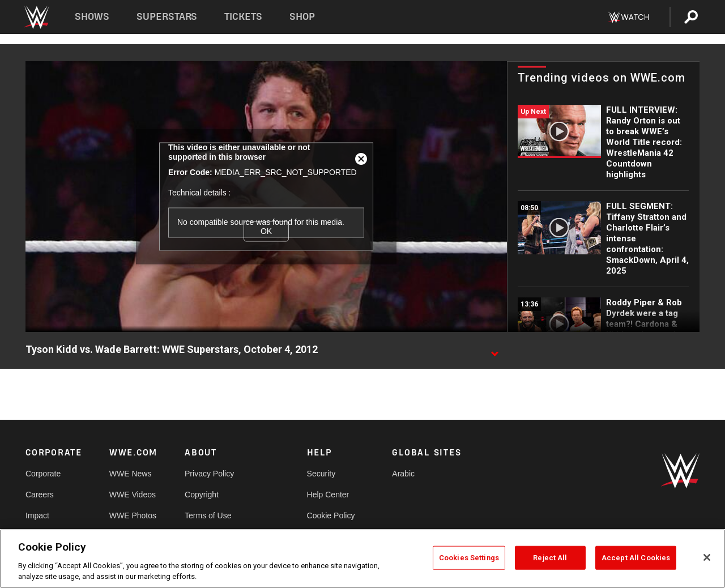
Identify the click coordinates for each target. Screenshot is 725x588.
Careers (40, 495)
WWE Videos (133, 495)
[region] (362, 559)
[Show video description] (494, 350)
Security (321, 474)
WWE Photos (133, 515)
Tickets (243, 17)
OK (266, 231)
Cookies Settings (469, 558)
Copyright (202, 495)
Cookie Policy (331, 515)
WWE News (131, 474)
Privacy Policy (209, 474)
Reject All (550, 558)
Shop (302, 17)
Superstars (167, 17)
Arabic (403, 474)
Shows (92, 17)
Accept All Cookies (636, 558)
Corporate (43, 474)
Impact (37, 515)
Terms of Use (208, 515)
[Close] (707, 557)
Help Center (328, 495)
